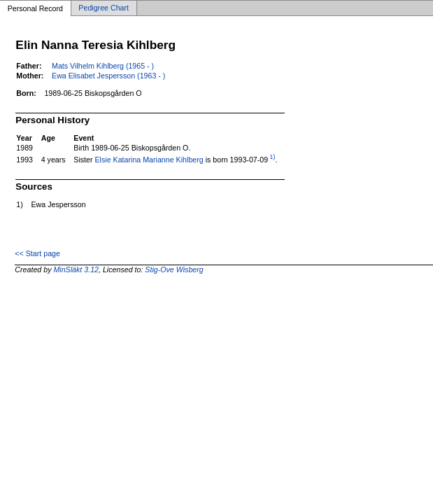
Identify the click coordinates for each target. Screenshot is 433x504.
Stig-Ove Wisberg (174, 269)
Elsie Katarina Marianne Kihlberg (149, 160)
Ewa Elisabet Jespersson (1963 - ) (108, 76)
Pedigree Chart (104, 8)
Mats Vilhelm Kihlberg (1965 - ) (103, 66)
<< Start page (37, 253)
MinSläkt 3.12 (76, 269)
